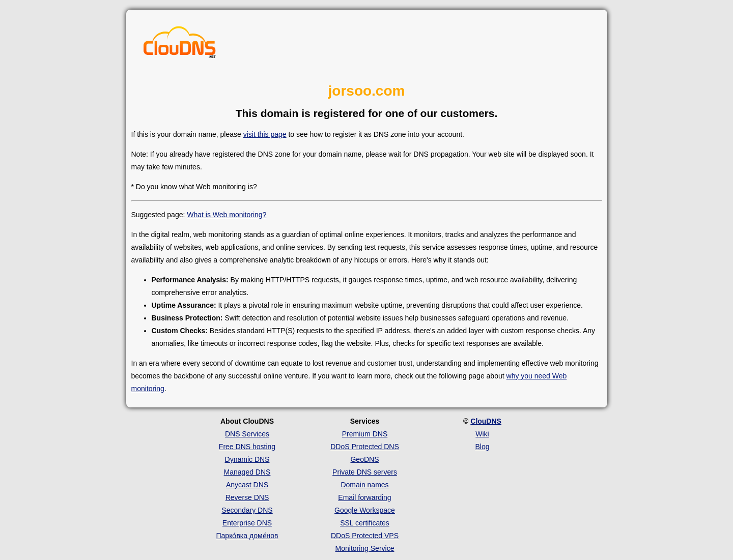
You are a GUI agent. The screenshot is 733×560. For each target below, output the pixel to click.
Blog (482, 447)
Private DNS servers (365, 472)
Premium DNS (365, 434)
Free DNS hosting (247, 447)
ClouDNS (486, 421)
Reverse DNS (247, 497)
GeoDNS (364, 459)
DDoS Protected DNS (365, 447)
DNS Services (247, 434)
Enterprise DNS (247, 523)
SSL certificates (365, 523)
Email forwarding (364, 497)
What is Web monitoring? (227, 215)
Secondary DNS (247, 510)
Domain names (364, 485)
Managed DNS (247, 472)
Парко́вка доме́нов (247, 536)
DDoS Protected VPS (365, 536)
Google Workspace (365, 510)
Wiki (482, 434)
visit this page (265, 134)
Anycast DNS (247, 485)
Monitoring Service (365, 548)
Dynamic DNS (247, 459)
